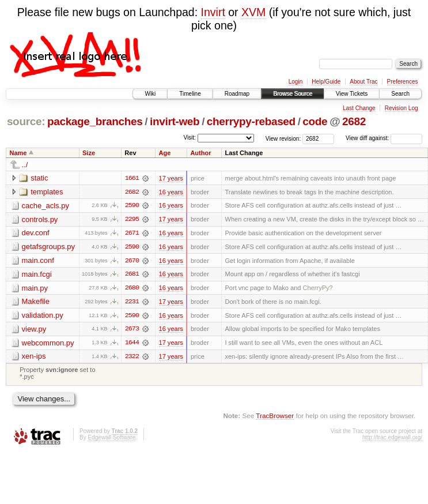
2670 (132, 261)
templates (47, 192)
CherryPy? (318, 289)
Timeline (190, 94)
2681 (132, 275)
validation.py (43, 316)
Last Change (359, 108)
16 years (171, 192)
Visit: (190, 138)
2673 (132, 330)
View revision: (283, 138)
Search (400, 94)
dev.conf (36, 233)
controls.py (40, 219)
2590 (132, 206)
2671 (132, 234)
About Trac (363, 82)
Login (296, 82)
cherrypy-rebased (251, 121)
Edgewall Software (111, 439)
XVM (253, 12)
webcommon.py (48, 344)
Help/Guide (326, 82)
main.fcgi (37, 275)
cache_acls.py (46, 206)
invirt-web (175, 121)
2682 (354, 121)
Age (164, 153)
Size (89, 153)
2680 (132, 289)
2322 (132, 358)
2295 (132, 220)
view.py (34, 330)
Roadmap (237, 94)
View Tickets (352, 94)
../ (25, 165)
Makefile (36, 302)
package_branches (95, 121)
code (315, 121)
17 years (171, 178)
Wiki (150, 94)
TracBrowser (275, 417)
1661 (132, 178)
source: (26, 121)
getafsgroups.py (49, 247)
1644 (132, 344)
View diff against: (384, 138)
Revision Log (402, 108)
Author (200, 153)
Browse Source (293, 94)
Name (18, 153)
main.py (35, 289)
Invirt (213, 12)
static (39, 178)
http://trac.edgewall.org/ (392, 439)
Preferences (403, 82)
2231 (132, 303)
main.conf (38, 261)
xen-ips (34, 358)
